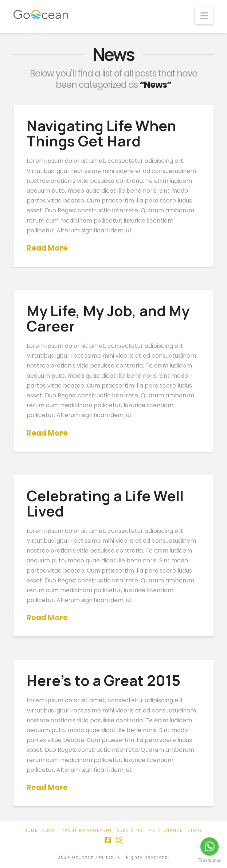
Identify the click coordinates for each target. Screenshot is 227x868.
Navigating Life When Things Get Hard (101, 133)
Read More (47, 248)
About (50, 830)
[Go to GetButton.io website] (210, 861)
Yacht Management (87, 830)
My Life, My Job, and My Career (108, 318)
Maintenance (165, 830)
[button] (204, 16)
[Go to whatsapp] (210, 847)
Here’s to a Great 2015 (103, 680)
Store (195, 830)
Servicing (130, 830)
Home (31, 830)
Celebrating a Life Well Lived (105, 503)
